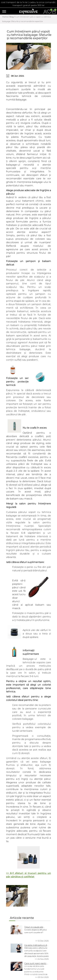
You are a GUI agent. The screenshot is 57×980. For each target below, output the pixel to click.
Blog (11, 17)
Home (5, 17)
